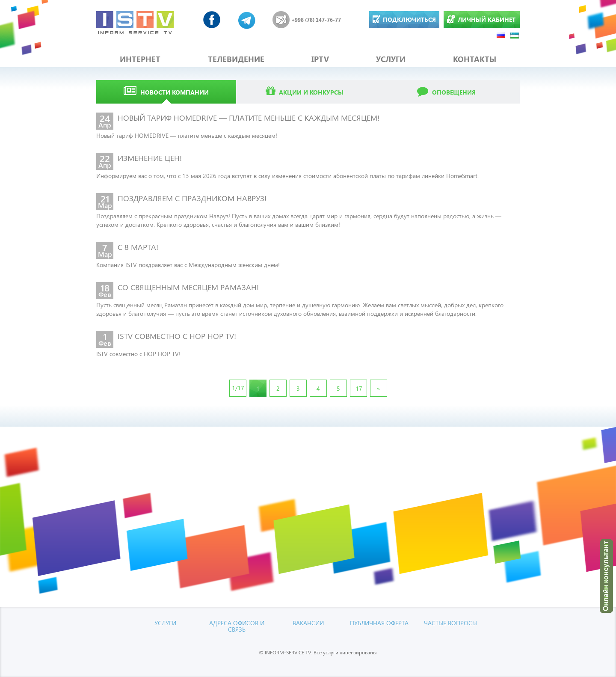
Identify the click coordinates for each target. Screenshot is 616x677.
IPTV (320, 59)
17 (359, 388)
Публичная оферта (379, 622)
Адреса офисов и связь (237, 626)
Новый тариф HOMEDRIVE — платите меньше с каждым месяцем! (187, 135)
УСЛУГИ (391, 59)
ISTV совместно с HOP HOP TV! (138, 353)
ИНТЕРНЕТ (140, 59)
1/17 (238, 387)
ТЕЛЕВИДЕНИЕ (236, 59)
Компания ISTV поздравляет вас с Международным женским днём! (188, 264)
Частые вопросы (450, 622)
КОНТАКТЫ (475, 59)
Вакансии (308, 622)
